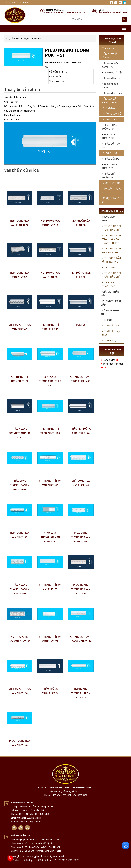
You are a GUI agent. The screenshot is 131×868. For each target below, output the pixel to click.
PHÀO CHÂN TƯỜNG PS (110, 166)
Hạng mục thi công (110, 219)
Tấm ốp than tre (111, 78)
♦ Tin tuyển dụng (111, 326)
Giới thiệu (23, 3)
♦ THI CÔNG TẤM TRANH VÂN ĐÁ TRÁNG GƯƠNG (112, 239)
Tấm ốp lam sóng (112, 93)
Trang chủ (10, 3)
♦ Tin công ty (109, 341)
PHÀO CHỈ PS (109, 153)
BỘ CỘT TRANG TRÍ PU (112, 200)
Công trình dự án (110, 312)
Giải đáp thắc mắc (110, 294)
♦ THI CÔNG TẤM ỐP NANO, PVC (112, 260)
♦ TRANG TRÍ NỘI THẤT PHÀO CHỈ (112, 228)
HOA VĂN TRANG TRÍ (111, 191)
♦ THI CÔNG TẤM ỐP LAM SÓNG (112, 251)
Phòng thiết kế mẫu (111, 303)
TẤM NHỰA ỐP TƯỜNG (109, 56)
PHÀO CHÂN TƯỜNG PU (110, 127)
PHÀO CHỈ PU (109, 119)
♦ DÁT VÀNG (109, 267)
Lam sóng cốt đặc (112, 72)
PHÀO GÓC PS (110, 159)
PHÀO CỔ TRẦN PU (111, 146)
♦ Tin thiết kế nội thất (111, 333)
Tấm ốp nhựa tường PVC (110, 65)
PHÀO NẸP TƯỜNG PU (29, 38)
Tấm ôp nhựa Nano (110, 86)
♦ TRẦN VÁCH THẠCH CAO (110, 284)
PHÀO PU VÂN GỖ (111, 114)
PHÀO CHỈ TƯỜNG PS (108, 176)
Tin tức (106, 320)
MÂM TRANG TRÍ (110, 183)
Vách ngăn (107, 48)
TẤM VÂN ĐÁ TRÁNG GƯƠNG (109, 101)
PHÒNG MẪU (108, 108)
